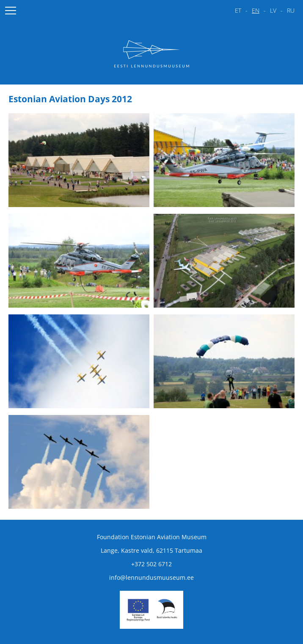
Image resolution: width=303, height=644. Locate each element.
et (238, 10)
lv (273, 10)
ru (291, 10)
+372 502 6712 (151, 564)
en (256, 10)
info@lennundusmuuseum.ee (151, 577)
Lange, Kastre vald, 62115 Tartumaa (151, 550)
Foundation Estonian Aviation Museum (152, 537)
